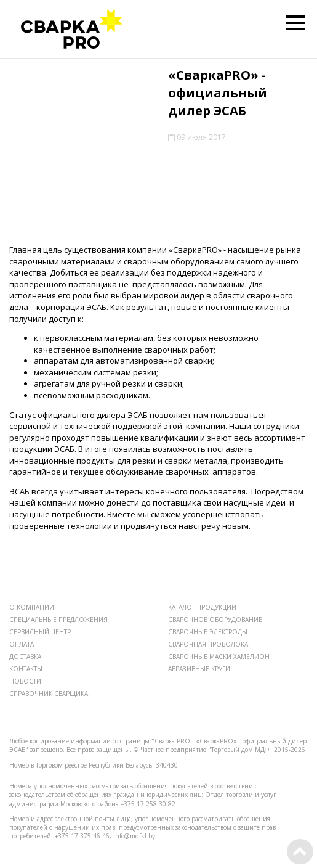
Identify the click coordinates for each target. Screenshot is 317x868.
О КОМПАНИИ (32, 607)
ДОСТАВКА (25, 657)
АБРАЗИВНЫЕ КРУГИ (199, 669)
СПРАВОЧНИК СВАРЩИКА (49, 694)
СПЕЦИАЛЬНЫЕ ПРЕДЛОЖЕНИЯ (58, 620)
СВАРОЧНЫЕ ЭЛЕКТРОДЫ (208, 632)
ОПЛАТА (22, 644)
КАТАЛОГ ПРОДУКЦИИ (202, 607)
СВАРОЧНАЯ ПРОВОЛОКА (208, 644)
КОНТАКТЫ (26, 669)
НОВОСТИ (25, 681)
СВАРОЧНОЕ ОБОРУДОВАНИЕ (215, 620)
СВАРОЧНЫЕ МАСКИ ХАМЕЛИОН (219, 657)
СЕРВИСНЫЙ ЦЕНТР (40, 632)
